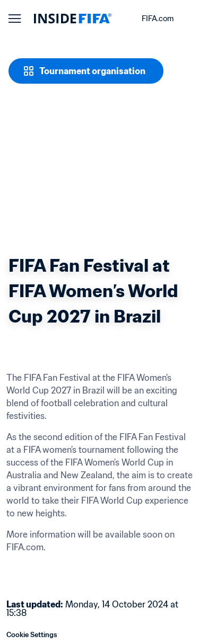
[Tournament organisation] (86, 71)
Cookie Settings (32, 635)
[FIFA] (73, 19)
